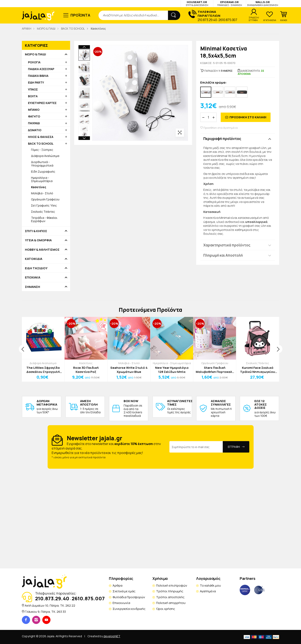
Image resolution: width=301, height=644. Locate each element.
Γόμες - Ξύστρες (42, 150)
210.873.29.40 (207, 20)
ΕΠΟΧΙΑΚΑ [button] (33, 277)
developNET (112, 636)
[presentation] (23, 349)
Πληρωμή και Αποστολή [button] (223, 255)
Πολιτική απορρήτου (171, 603)
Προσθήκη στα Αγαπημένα (219, 128)
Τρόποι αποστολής (170, 597)
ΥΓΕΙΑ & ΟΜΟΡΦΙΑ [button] (38, 240)
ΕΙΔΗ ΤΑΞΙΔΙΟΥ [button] (36, 268)
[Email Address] (196, 447)
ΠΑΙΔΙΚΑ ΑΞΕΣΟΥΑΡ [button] (41, 69)
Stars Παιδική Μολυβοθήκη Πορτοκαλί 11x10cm (215, 370)
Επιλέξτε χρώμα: (213, 83)
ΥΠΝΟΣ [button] (33, 89)
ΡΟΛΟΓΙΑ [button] (34, 62)
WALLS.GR (263, 3)
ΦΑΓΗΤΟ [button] (34, 116)
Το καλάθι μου (210, 585)
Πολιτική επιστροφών (172, 585)
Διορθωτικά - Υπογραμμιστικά (42, 164)
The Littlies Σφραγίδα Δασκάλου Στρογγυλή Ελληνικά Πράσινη (43, 370)
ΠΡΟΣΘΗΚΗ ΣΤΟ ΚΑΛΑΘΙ (248, 117)
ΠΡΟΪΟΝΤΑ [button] (80, 15)
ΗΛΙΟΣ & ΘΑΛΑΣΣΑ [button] (41, 137)
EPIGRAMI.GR (230, 3)
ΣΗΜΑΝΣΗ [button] (32, 287)
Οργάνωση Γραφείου (45, 199)
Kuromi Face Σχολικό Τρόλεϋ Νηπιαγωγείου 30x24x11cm (258, 370)
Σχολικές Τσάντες (43, 212)
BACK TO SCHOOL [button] (41, 144)
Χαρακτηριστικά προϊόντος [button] (227, 245)
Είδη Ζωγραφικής (43, 172)
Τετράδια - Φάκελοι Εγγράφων (44, 219)
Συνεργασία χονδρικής (129, 609)
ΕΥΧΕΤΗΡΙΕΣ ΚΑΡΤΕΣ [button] (42, 103)
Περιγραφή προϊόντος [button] (222, 139)
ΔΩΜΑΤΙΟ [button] (35, 130)
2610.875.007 (228, 20)
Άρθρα (117, 585)
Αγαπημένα (208, 591)
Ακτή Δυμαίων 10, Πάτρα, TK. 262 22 (50, 605)
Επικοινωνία (121, 603)
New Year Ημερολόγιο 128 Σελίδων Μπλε (172, 370)
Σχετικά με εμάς (124, 591)
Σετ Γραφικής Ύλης (44, 205)
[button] (284, 16)
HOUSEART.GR (197, 3)
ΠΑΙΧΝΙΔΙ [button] (34, 123)
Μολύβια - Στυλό (42, 193)
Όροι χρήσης (166, 609)
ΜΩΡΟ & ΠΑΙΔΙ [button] (35, 54)
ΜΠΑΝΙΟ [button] (34, 110)
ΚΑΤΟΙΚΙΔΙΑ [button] (34, 259)
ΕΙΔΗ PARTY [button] (36, 82)
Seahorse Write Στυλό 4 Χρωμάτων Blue (129, 370)
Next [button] (84, 112)
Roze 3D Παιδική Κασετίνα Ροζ (86, 370)
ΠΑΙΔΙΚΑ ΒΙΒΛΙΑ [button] (38, 76)
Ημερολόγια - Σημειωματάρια (42, 179)
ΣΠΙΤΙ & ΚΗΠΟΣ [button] (36, 231)
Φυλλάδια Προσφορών (129, 597)
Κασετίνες (86, 363)
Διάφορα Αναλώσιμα (45, 156)
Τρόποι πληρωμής (170, 591)
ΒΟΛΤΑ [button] (33, 96)
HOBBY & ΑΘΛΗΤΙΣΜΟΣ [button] (42, 250)
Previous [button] (84, 47)
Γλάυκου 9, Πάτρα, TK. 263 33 (45, 612)
